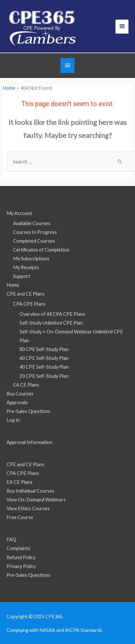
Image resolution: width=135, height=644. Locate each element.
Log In (13, 420)
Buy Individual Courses (30, 491)
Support (22, 276)
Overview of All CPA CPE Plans (52, 314)
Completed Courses (34, 241)
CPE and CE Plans (26, 294)
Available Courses (32, 223)
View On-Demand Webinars (36, 500)
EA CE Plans (26, 385)
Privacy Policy (21, 566)
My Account (19, 213)
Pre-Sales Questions (28, 411)
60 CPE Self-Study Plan (44, 358)
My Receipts (26, 267)
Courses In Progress (35, 232)
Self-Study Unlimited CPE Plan (51, 323)
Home (13, 285)
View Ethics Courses (28, 508)
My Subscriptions (31, 259)
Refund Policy (21, 557)
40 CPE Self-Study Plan (44, 367)
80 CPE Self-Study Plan (44, 349)
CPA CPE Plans (29, 304)
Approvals (17, 402)
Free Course (20, 517)
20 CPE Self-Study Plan (44, 376)
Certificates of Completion (41, 250)
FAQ (11, 539)
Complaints (18, 548)
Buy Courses (20, 394)
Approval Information (29, 442)
